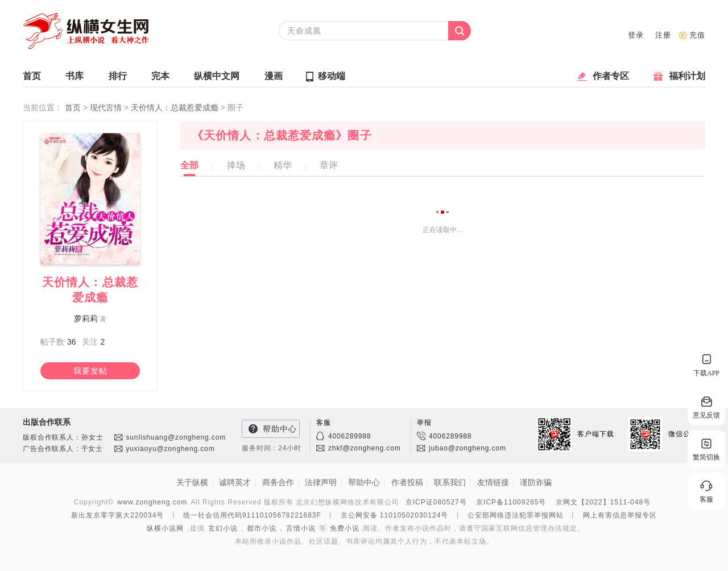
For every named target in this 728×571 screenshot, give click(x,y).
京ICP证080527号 (436, 502)
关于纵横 (192, 482)
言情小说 (301, 528)
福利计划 (687, 79)
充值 (697, 35)
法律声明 (321, 482)
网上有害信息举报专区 (620, 515)
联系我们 (450, 482)
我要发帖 (90, 371)
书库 (75, 79)
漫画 (274, 79)
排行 (118, 79)
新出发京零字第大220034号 (117, 515)
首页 (32, 79)
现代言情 (107, 107)
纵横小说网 (165, 528)
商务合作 (278, 482)
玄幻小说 (223, 528)
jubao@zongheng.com (468, 448)
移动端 (332, 76)
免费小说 (345, 528)
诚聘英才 (235, 482)
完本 (160, 79)
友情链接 (493, 482)
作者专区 (611, 79)
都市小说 (262, 528)
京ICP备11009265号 (511, 502)
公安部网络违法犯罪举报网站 (516, 515)
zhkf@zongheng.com (365, 448)
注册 (663, 35)
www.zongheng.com (152, 502)
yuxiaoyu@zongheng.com (170, 449)
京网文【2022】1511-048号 (603, 502)
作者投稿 (407, 482)
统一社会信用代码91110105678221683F (252, 515)
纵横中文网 (217, 79)
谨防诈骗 (536, 482)
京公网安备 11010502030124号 (395, 515)
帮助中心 (280, 429)
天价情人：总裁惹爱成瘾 (176, 107)
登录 (636, 35)
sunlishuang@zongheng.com (176, 437)
